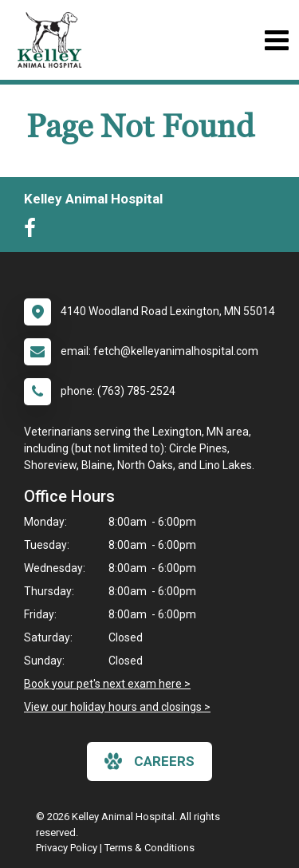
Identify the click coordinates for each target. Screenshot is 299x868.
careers (149, 761)
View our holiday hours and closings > (117, 707)
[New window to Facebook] (34, 231)
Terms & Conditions (149, 848)
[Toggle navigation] (276, 40)
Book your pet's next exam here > (107, 684)
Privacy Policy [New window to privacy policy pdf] (67, 848)
